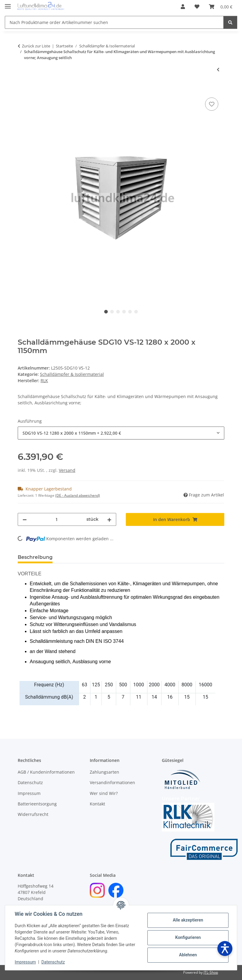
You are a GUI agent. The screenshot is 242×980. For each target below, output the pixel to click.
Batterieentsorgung (37, 804)
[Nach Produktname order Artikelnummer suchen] (114, 22)
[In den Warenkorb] (23, 89)
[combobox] (121, 433)
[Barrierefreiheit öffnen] (225, 949)
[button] (183, 7)
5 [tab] (130, 312)
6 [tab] (136, 312)
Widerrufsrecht (33, 814)
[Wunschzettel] (197, 7)
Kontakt (97, 804)
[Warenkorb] (221, 7)
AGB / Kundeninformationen (46, 772)
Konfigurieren (188, 937)
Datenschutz (53, 962)
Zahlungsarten (104, 772)
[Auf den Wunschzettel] (212, 104)
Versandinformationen (112, 782)
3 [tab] (118, 312)
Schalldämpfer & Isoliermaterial (72, 374)
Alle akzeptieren (188, 920)
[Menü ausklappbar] (8, 4)
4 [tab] (124, 312)
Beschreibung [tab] (35, 557)
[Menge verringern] (25, 519)
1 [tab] (106, 312)
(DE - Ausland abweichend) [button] (78, 495)
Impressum (25, 962)
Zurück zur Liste (36, 46)
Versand (67, 470)
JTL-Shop (211, 972)
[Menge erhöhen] (109, 519)
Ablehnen (188, 955)
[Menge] (57, 519)
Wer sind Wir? (104, 793)
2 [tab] (112, 312)
